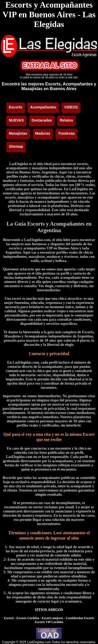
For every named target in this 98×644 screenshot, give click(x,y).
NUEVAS (16, 120)
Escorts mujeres (52, 618)
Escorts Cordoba (28, 618)
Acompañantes (43, 107)
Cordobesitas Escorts (80, 618)
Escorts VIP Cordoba (49, 622)
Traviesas (66, 133)
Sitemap (16, 146)
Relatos (67, 120)
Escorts (16, 107)
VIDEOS (71, 107)
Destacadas (42, 120)
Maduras (43, 133)
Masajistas (18, 133)
